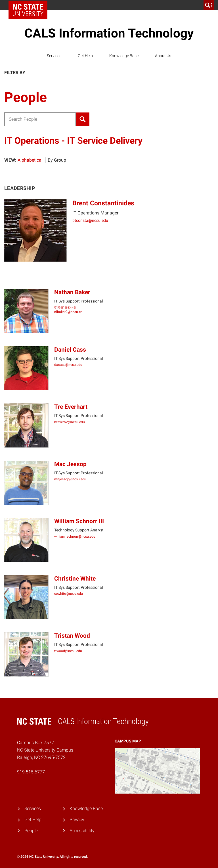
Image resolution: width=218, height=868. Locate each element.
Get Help (85, 56)
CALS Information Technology (109, 33)
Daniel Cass (70, 350)
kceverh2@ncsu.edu (70, 422)
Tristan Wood (72, 636)
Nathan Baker (72, 292)
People (31, 831)
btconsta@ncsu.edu (90, 220)
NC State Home (30, 5)
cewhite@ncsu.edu (69, 594)
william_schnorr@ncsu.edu (75, 537)
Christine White (75, 579)
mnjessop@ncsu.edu (70, 479)
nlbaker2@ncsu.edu (69, 312)
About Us (163, 56)
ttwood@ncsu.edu (68, 651)
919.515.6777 (31, 772)
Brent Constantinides (103, 203)
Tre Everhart (71, 407)
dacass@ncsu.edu (68, 365)
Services (54, 56)
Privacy (77, 820)
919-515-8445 (65, 308)
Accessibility (82, 831)
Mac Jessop (70, 464)
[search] (209, 5)
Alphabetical (30, 160)
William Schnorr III (79, 521)
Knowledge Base (124, 56)
